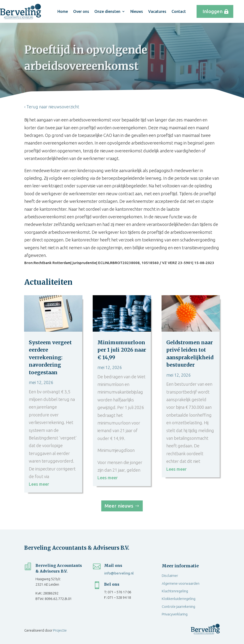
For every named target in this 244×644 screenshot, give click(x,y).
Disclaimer (170, 576)
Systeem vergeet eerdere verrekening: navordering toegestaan (50, 357)
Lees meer (39, 484)
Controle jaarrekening (178, 607)
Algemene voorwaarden (181, 583)
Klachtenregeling (175, 591)
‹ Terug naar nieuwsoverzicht (52, 107)
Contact (179, 11)
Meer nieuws (119, 506)
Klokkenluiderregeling (179, 599)
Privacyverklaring (175, 614)
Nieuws (137, 11)
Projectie (60, 630)
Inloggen (213, 11)
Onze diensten (107, 11)
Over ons (81, 11)
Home (63, 11)
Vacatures (157, 11)
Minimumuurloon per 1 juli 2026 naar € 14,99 (122, 350)
